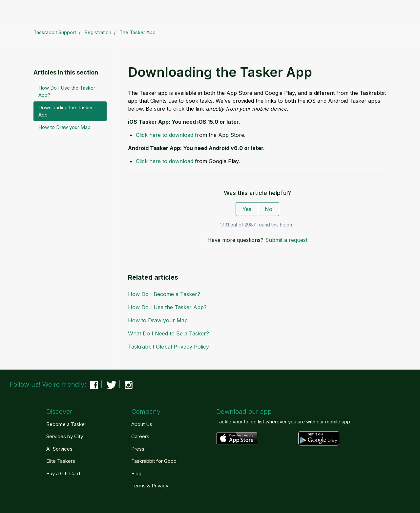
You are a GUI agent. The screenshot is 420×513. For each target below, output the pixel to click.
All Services (59, 449)
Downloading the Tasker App (66, 111)
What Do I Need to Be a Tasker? (168, 333)
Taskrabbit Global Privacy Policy (168, 347)
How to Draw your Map (158, 320)
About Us (142, 424)
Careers (140, 436)
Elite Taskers (61, 461)
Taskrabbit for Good (154, 461)
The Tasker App (137, 32)
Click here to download (165, 135)
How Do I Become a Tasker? (164, 294)
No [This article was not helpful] (269, 209)
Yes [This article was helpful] (247, 209)
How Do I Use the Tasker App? (167, 307)
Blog (136, 473)
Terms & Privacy (150, 486)
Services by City (65, 436)
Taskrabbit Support (55, 32)
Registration (98, 32)
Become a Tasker (66, 424)
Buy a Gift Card (63, 473)
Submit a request (286, 240)
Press (138, 449)
